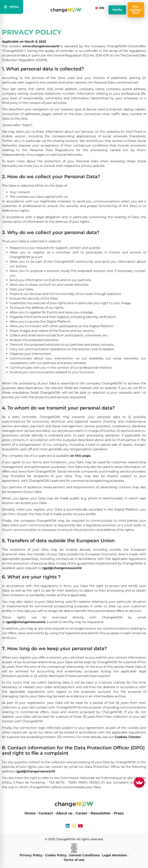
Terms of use (74, 860)
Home (30, 813)
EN (100, 8)
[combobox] (100, 8)
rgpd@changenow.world (62, 568)
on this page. (81, 456)
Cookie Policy (56, 855)
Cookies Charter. (128, 737)
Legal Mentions (115, 855)
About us (64, 813)
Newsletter (101, 813)
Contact (46, 813)
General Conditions (84, 855)
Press (119, 813)
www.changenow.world (41, 46)
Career (82, 813)
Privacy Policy (31, 855)
